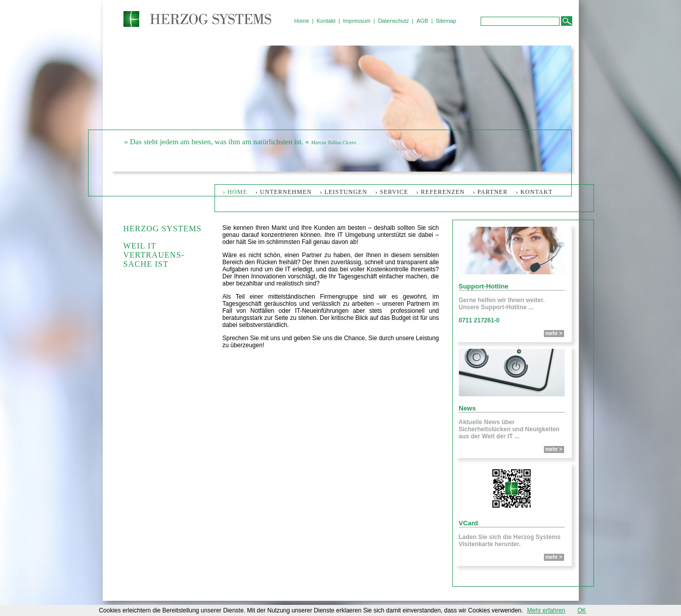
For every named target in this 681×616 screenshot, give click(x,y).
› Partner (491, 192)
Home (302, 21)
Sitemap (446, 21)
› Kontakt (534, 192)
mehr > (554, 333)
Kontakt (326, 21)
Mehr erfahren (546, 610)
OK (582, 610)
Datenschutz (393, 21)
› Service (392, 192)
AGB (422, 21)
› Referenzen (441, 192)
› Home (235, 192)
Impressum (357, 21)
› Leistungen (344, 192)
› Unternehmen (284, 192)
